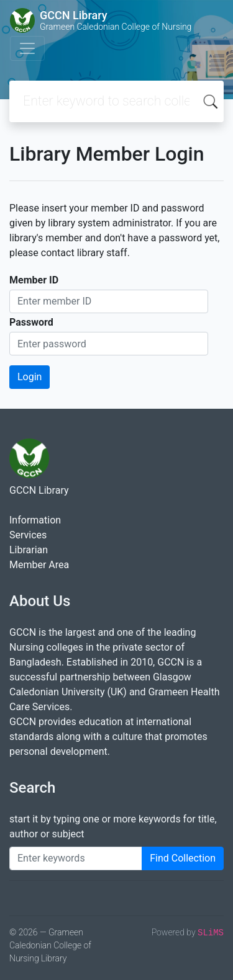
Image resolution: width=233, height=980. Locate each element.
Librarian (29, 550)
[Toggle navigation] (27, 48)
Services (28, 535)
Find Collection (183, 858)
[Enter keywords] (76, 858)
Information (35, 520)
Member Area (39, 565)
